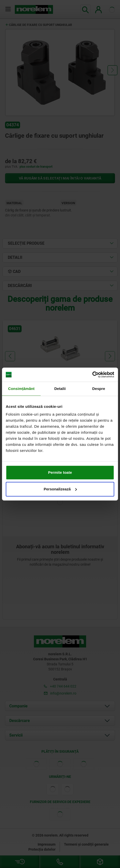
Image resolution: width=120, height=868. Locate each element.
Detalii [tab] (60, 389)
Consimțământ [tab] (21, 389)
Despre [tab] (99, 389)
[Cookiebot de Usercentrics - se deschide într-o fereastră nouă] (92, 375)
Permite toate (60, 472)
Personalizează (60, 489)
